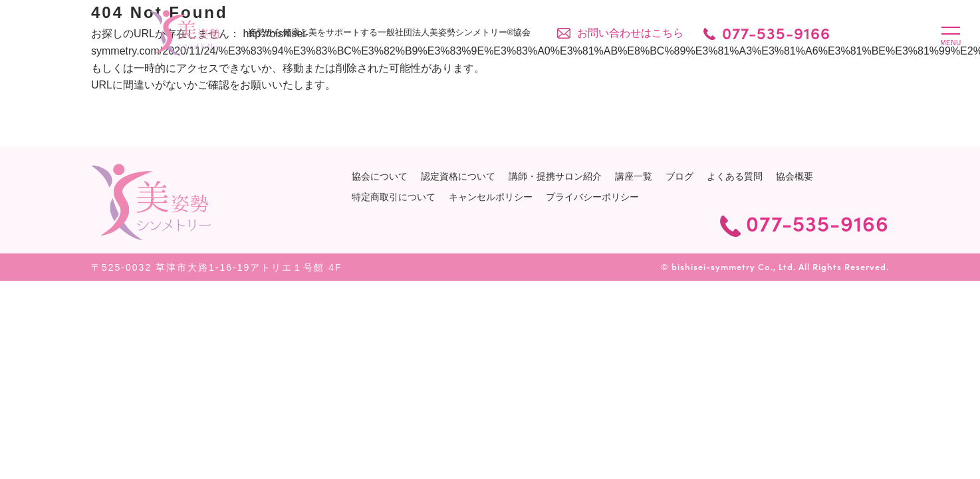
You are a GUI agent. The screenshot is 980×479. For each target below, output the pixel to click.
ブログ (679, 176)
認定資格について (458, 176)
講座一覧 (634, 176)
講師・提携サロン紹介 (555, 176)
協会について (380, 176)
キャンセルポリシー (491, 197)
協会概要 (795, 176)
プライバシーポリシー (592, 197)
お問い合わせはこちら (632, 33)
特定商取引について (394, 197)
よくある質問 (735, 176)
